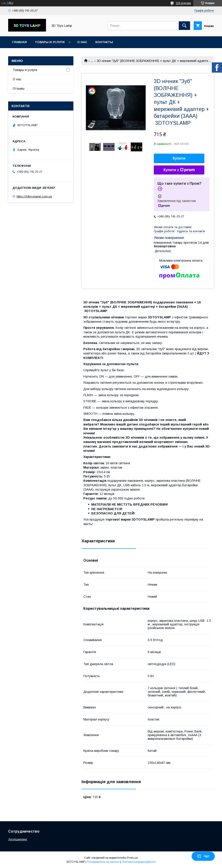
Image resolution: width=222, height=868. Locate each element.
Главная (19, 42)
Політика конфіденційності (139, 862)
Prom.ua (132, 858)
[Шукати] (184, 26)
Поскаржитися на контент (103, 862)
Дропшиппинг (18, 839)
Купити (179, 158)
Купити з (179, 170)
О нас (82, 42)
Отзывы (19, 89)
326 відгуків (183, 3)
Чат (203, 856)
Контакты (104, 42)
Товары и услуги (50, 42)
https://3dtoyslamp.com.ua (34, 196)
